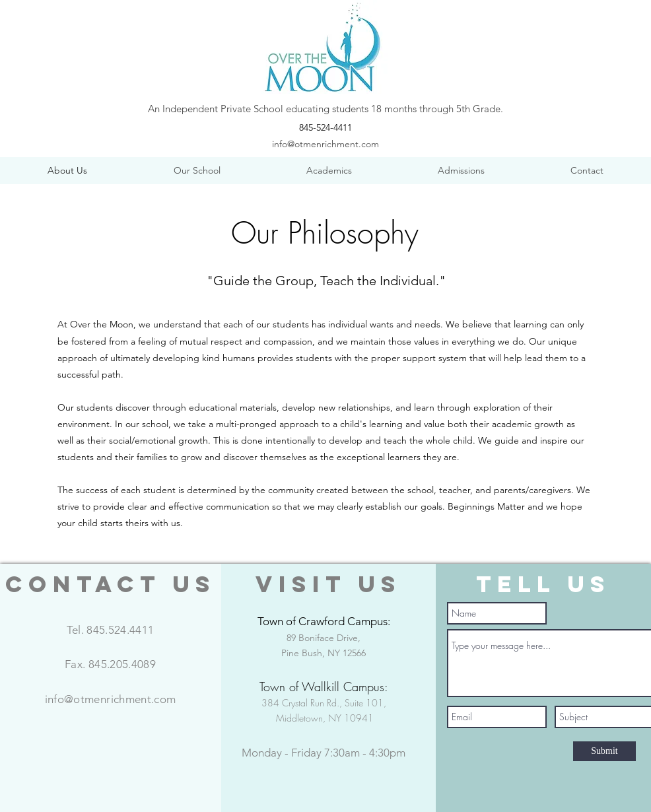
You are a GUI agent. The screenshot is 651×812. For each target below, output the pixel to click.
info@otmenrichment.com (325, 144)
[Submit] (604, 751)
